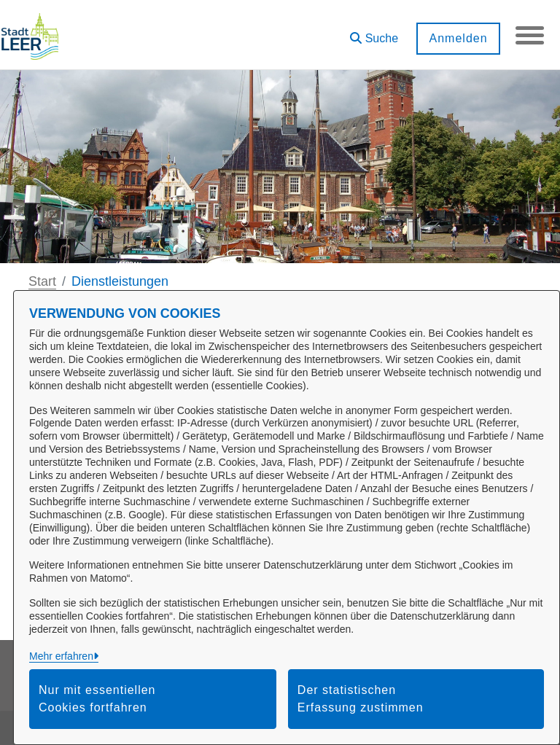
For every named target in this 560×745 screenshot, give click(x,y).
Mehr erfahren (61, 656)
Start (42, 281)
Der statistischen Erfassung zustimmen (361, 699)
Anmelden (457, 38)
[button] (373, 33)
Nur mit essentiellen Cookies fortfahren (97, 699)
